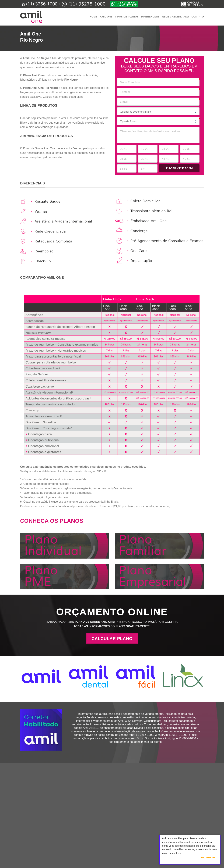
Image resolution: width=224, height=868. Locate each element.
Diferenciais (150, 17)
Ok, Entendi (208, 858)
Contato (198, 17)
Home (93, 17)
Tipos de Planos (127, 17)
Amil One (106, 17)
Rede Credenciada (175, 17)
